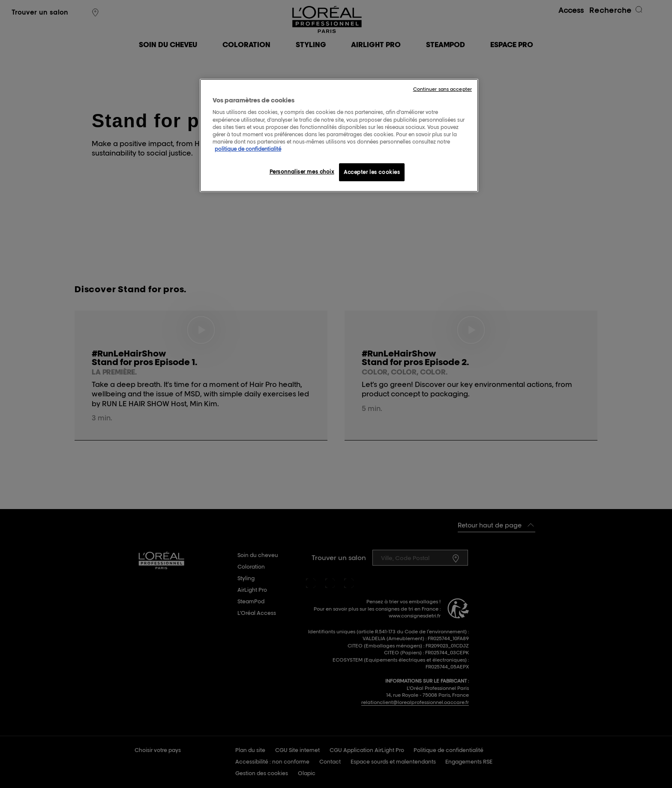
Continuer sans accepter (442, 89)
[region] (339, 135)
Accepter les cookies (372, 172)
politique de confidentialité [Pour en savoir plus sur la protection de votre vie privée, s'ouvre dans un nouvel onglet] (248, 149)
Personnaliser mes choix (302, 172)
